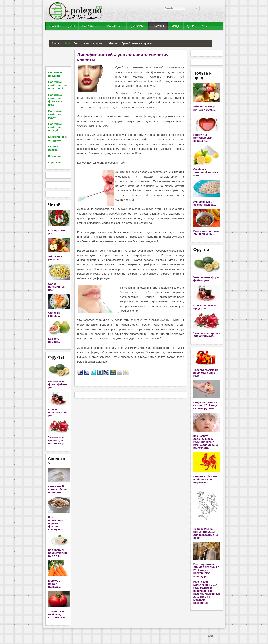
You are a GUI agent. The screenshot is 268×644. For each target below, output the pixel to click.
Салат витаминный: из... (57, 287)
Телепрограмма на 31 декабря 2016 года (206, 373)
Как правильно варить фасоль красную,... (56, 523)
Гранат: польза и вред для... (58, 412)
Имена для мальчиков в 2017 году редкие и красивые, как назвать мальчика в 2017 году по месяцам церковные (207, 592)
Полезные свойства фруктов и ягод (55, 100)
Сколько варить (54, 148)
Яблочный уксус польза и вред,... (205, 108)
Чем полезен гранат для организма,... (57, 440)
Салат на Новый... (54, 314)
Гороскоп (55, 162)
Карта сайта (56, 156)
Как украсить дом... (57, 232)
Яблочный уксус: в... (55, 258)
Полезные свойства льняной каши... (207, 233)
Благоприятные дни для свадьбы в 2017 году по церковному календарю (206, 570)
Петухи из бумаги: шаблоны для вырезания (206, 479)
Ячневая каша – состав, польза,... (205, 203)
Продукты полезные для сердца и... (203, 138)
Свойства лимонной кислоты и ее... (206, 172)
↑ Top (209, 636)
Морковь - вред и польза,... (55, 584)
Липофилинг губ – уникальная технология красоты (123, 57)
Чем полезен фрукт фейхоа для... (58, 384)
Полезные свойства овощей (55, 127)
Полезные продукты (55, 74)
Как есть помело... (54, 340)
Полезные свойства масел (55, 114)
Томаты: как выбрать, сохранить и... (58, 614)
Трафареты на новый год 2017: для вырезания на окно (206, 533)
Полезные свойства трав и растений (58, 85)
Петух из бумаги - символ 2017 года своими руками (205, 405)
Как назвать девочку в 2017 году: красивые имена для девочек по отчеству (206, 442)
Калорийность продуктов (58, 138)
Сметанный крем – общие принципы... (57, 489)
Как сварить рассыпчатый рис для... (58, 553)
